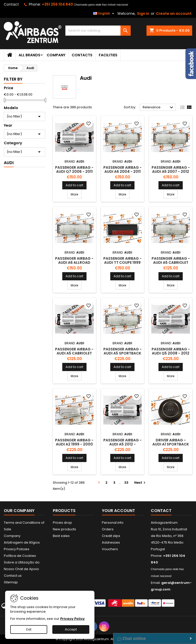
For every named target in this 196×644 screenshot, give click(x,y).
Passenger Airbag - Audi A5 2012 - (122, 442)
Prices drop (62, 523)
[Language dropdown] (104, 14)
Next (140, 483)
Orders (108, 529)
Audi (9, 163)
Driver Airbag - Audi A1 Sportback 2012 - (171, 444)
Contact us (13, 576)
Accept (71, 629)
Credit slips (111, 536)
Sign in (143, 14)
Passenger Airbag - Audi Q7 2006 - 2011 (74, 169)
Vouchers (110, 549)
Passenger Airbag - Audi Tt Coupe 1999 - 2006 (122, 262)
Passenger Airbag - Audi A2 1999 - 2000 (74, 442)
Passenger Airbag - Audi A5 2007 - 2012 (171, 169)
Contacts (82, 55)
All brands (29, 55)
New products (64, 529)
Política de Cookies (20, 556)
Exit (29, 629)
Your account (118, 511)
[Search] (98, 31)
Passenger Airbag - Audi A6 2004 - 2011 (122, 169)
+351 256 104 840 (57, 4)
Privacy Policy (72, 619)
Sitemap (11, 582)
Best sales (61, 536)
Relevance (159, 108)
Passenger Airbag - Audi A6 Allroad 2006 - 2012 (74, 262)
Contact (11, 4)
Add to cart (74, 185)
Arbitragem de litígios (22, 542)
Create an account (174, 14)
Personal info (113, 523)
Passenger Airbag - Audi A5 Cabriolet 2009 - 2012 (171, 262)
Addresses (111, 542)
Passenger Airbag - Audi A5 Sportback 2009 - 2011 (122, 353)
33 (126, 483)
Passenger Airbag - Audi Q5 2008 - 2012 (171, 351)
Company (56, 55)
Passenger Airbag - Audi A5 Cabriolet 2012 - (74, 353)
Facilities (108, 55)
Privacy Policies (17, 549)
